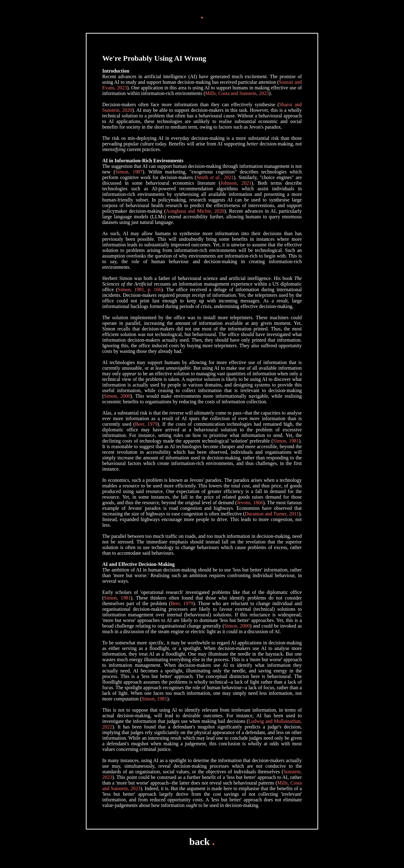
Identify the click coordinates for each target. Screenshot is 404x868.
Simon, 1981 (286, 441)
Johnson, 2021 (236, 183)
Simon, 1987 (129, 172)
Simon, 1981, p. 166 (139, 289)
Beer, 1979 (146, 424)
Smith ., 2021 (215, 177)
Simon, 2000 (117, 396)
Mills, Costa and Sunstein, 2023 (237, 93)
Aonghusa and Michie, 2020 (195, 211)
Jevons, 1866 (250, 503)
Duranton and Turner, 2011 (272, 514)
